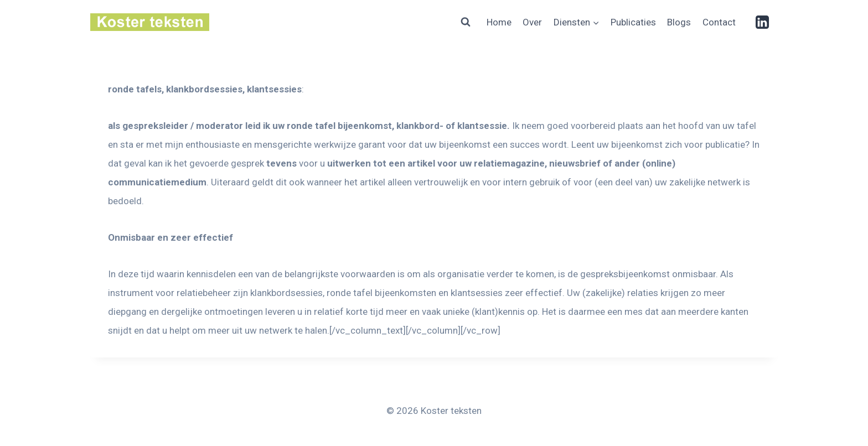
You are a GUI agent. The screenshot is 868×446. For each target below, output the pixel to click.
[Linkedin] (762, 22)
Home (499, 22)
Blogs (679, 22)
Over (532, 22)
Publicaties (633, 22)
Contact (719, 22)
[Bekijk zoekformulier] (466, 22)
